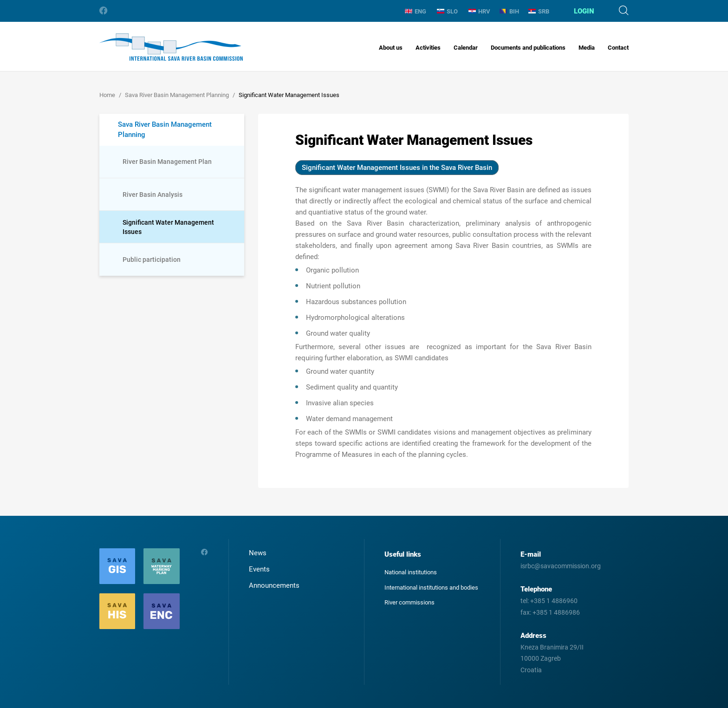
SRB (539, 11)
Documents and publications (528, 48)
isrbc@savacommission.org (561, 566)
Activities (428, 48)
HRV (479, 11)
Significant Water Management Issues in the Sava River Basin (397, 168)
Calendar (466, 48)
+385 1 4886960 (554, 601)
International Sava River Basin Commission (171, 47)
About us (391, 48)
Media (587, 48)
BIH (509, 11)
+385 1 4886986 (556, 612)
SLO (447, 11)
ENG (416, 11)
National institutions (411, 572)
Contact (618, 48)
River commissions (409, 602)
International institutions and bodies (431, 588)
